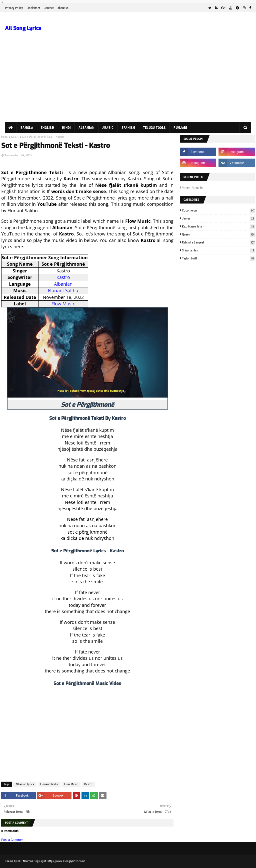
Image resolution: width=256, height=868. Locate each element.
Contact (49, 8)
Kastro (15, 137)
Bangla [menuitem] (27, 128)
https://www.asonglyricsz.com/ (66, 861)
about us (63, 8)
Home (5, 137)
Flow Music (63, 304)
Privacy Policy (14, 8)
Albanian (63, 284)
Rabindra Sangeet (218, 242)
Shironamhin (218, 250)
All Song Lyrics (23, 28)
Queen (218, 234)
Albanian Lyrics (25, 784)
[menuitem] (11, 128)
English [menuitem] (47, 128)
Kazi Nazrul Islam (218, 226)
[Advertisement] (128, 84)
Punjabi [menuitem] (180, 128)
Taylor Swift (218, 258)
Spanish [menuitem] (128, 128)
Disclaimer (33, 8)
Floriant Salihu (63, 290)
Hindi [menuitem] (66, 128)
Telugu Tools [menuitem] (154, 128)
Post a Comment (13, 840)
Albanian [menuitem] (86, 128)
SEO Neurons (25, 861)
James (218, 218)
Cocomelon (218, 210)
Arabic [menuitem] (108, 128)
